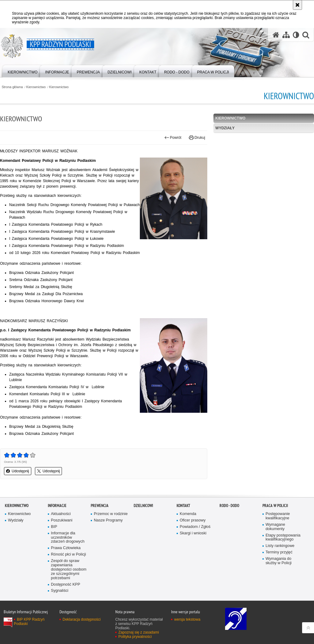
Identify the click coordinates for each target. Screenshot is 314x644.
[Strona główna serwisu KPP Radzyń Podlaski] (276, 35)
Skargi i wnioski (193, 533)
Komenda (188, 514)
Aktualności (61, 514)
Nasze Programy (108, 520)
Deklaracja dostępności (82, 619)
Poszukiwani (62, 520)
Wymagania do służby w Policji (279, 561)
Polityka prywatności (135, 637)
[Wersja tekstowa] (296, 35)
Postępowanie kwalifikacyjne (278, 516)
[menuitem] (23, 71)
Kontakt (183, 506)
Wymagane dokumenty (275, 527)
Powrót (173, 138)
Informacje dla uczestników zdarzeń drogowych (68, 538)
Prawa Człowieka (66, 548)
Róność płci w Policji (68, 554)
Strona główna (12, 87)
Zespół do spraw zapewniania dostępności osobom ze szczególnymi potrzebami (69, 570)
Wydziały (225, 128)
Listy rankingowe (280, 546)
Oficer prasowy (193, 520)
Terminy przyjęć (279, 552)
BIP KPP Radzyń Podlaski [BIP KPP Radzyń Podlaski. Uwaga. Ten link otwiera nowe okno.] (29, 622)
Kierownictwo (36, 87)
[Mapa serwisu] (286, 35)
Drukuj (197, 138)
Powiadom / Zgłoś (195, 527)
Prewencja (100, 506)
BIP (54, 527)
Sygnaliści (60, 591)
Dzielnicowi (143, 506)
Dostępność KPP (65, 585)
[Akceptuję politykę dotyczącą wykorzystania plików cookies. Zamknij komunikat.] (297, 5)
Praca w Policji (275, 506)
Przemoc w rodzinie (111, 514)
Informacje (57, 506)
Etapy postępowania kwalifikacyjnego (283, 538)
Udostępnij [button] (18, 471)
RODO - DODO (229, 506)
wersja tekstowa (187, 619)
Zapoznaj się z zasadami (139, 632)
